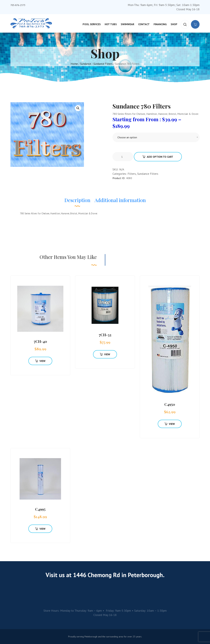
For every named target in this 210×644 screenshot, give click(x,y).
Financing (160, 24)
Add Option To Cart (158, 157)
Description (77, 200)
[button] (78, 108)
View (40, 361)
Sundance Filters (103, 64)
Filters (132, 174)
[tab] (77, 202)
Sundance (86, 64)
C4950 (170, 404)
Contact (144, 24)
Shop (174, 24)
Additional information (120, 200)
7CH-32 (105, 335)
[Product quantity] (123, 157)
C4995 (40, 509)
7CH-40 (40, 341)
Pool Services (92, 24)
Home (74, 64)
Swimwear (127, 24)
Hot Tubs (111, 24)
